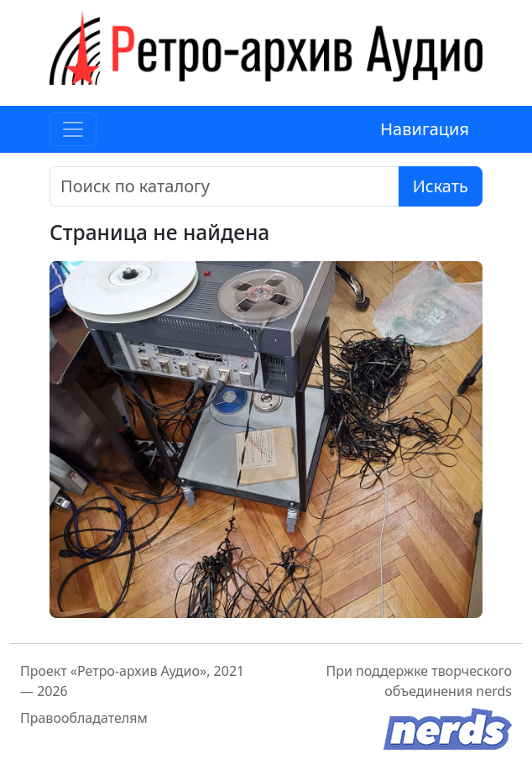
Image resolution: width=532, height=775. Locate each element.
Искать (441, 186)
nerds (494, 691)
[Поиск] (224, 186)
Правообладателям (84, 718)
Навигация (425, 129)
